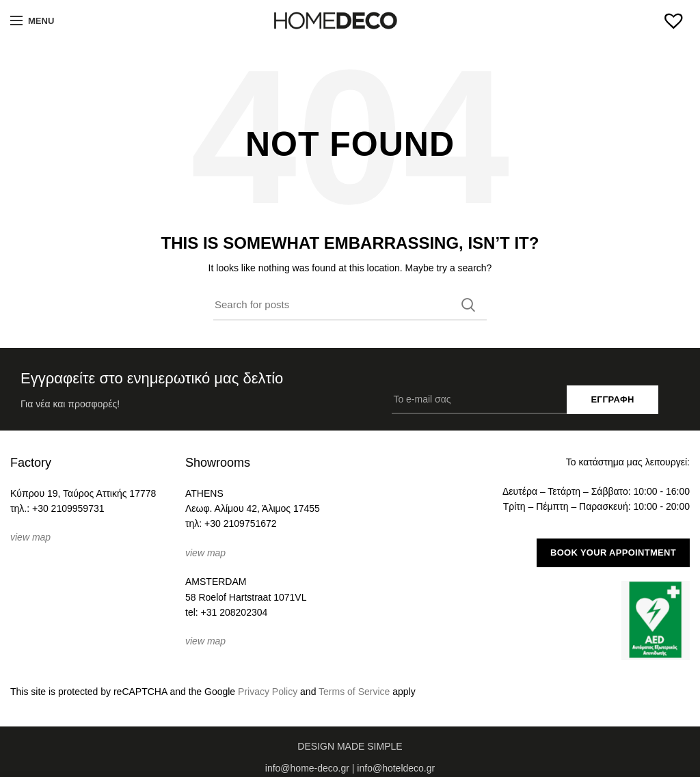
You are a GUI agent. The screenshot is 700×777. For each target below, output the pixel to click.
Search (468, 305)
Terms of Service (354, 692)
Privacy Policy (268, 692)
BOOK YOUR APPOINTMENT (613, 553)
